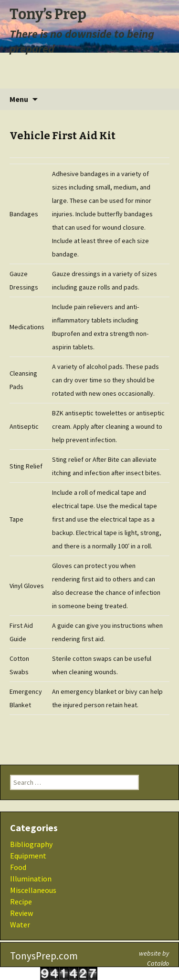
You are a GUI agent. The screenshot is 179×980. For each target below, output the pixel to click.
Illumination (31, 879)
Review (21, 913)
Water (20, 924)
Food (18, 867)
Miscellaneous (33, 890)
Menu (19, 99)
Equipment (28, 856)
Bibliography (31, 844)
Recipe (21, 902)
